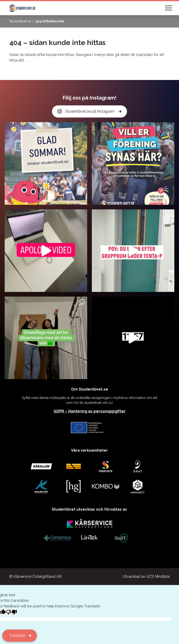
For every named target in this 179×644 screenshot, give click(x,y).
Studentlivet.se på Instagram (86, 112)
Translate (17, 635)
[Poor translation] (11, 612)
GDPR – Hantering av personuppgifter (90, 411)
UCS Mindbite (158, 576)
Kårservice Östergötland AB (38, 576)
